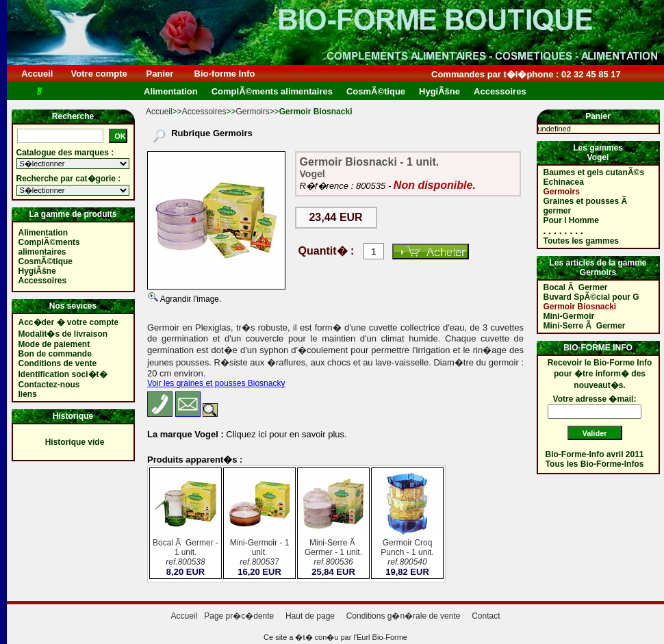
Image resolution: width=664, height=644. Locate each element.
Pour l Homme (571, 220)
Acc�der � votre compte (69, 322)
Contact (486, 616)
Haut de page (310, 616)
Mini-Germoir (569, 316)
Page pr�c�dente (239, 616)
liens (28, 394)
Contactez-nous (49, 385)
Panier (160, 74)
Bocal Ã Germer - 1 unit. (186, 554)
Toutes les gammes (581, 241)
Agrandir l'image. (190, 299)
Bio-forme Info (225, 74)
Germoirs (252, 112)
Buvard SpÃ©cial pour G (591, 297)
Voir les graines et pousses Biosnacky (216, 383)
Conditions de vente (58, 363)
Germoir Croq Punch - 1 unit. (407, 554)
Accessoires (204, 112)
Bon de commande (55, 354)
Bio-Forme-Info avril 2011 (595, 454)
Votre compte (99, 74)
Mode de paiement (54, 344)
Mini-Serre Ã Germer (585, 326)
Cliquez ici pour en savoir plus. (285, 434)
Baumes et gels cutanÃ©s (594, 172)
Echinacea (564, 182)
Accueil (37, 74)
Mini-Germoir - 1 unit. (259, 554)
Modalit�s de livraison (63, 334)
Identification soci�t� (63, 374)
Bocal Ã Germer (576, 287)
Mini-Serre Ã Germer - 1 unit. (333, 554)
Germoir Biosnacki (580, 307)
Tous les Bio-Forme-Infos (595, 464)
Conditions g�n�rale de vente (404, 616)
